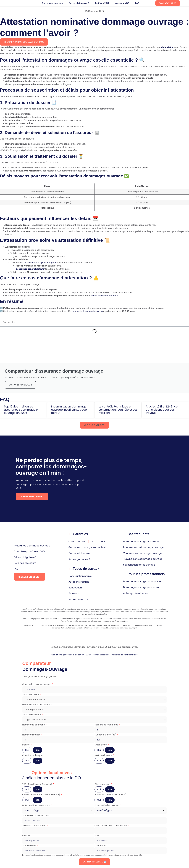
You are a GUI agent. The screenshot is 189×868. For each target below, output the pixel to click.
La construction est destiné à (38, 705)
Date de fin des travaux (107, 805)
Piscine (26, 745)
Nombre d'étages (32, 735)
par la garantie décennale (105, 296)
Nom (97, 836)
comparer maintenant (20, 385)
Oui (27, 750)
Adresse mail (29, 846)
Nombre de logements (107, 725)
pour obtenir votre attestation (87, 311)
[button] (95, 425)
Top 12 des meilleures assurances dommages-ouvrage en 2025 (21, 410)
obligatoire (167, 47)
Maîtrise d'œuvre (103, 755)
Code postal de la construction (111, 826)
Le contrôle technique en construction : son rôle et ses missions (118, 410)
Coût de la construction (37, 684)
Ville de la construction (35, 826)
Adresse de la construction (37, 816)
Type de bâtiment (32, 715)
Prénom (27, 836)
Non (38, 750)
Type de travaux (31, 695)
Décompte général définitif (30, 269)
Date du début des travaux (37, 805)
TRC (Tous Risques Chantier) (37, 784)
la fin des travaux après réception (39, 263)
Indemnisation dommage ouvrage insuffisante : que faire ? (69, 410)
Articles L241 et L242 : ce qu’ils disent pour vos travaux (162, 410)
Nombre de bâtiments (34, 725)
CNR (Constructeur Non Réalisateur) (41, 795)
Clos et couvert (103, 784)
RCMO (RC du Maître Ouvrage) (111, 795)
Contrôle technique (33, 755)
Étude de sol (101, 745)
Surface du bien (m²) (106, 735)
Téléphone (100, 846)
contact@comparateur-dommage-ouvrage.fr (119, 628)
